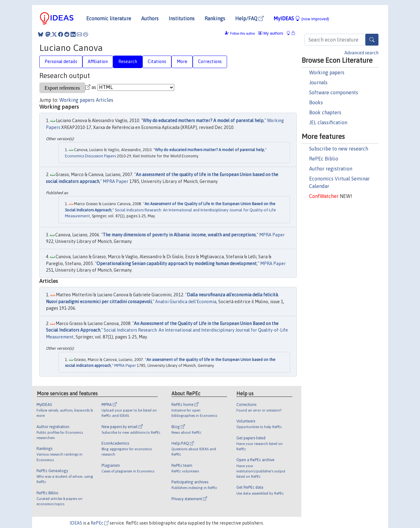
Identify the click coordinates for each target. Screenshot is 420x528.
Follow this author (243, 34)
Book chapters (325, 112)
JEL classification (328, 122)
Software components (334, 92)
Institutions (182, 18)
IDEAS (76, 523)
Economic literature (109, 18)
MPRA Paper (116, 181)
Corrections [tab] (210, 62)
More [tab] (182, 62)
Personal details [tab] (61, 62)
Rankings (215, 18)
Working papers (327, 72)
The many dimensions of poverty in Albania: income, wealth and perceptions (179, 235)
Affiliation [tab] (98, 62)
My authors (271, 33)
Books (316, 102)
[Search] (372, 40)
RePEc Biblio (324, 159)
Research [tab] (128, 62)
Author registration (331, 169)
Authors (150, 18)
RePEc (100, 523)
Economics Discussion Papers (90, 156)
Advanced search (361, 53)
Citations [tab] (157, 62)
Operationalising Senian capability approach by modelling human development (177, 264)
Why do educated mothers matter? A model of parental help (203, 121)
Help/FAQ (249, 18)
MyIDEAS (301, 18)
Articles (105, 100)
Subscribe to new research (339, 149)
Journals (318, 82)
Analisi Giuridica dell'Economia (186, 302)
